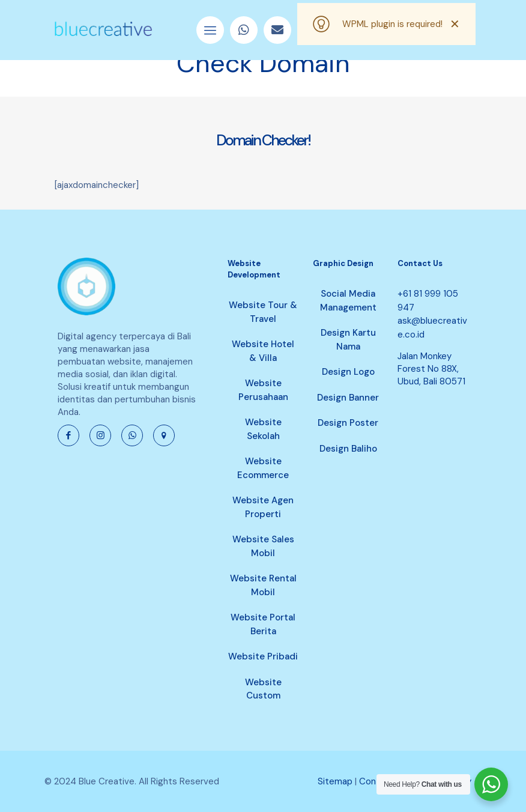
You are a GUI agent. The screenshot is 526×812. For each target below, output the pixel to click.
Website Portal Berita (263, 624)
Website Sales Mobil (263, 546)
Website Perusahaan (263, 390)
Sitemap (335, 781)
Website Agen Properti (263, 507)
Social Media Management (348, 301)
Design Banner (348, 398)
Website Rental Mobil (263, 585)
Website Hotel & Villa (263, 351)
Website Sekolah (263, 429)
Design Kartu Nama (348, 340)
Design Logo (348, 372)
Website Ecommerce (263, 468)
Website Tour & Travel (263, 312)
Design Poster (348, 423)
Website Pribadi (263, 656)
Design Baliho (348, 449)
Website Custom (263, 689)
